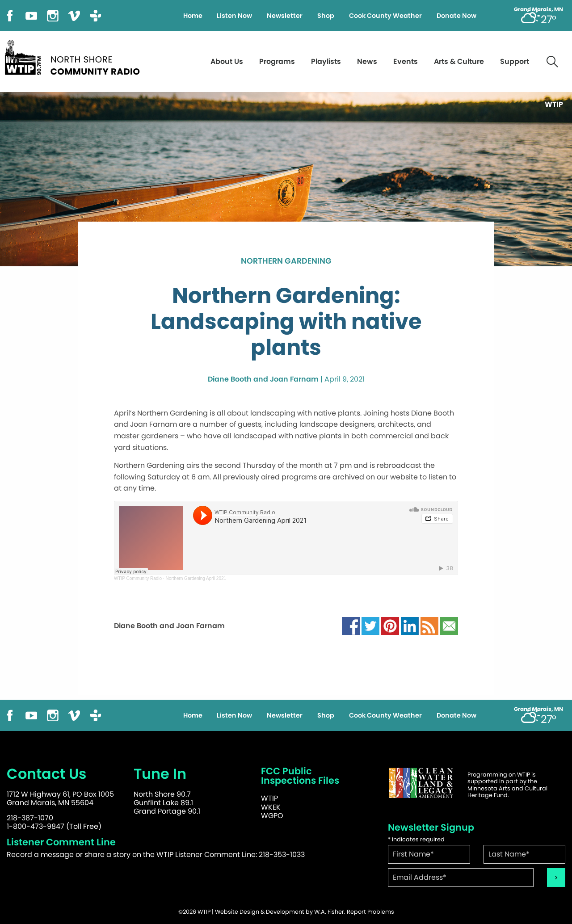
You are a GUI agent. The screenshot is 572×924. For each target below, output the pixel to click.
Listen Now (234, 16)
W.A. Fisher (329, 912)
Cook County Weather (385, 16)
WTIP (269, 798)
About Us (227, 61)
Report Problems (370, 912)
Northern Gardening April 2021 (196, 578)
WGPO (272, 816)
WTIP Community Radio (138, 578)
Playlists (326, 61)
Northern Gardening (286, 261)
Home (193, 16)
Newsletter (285, 16)
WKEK (271, 807)
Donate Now (456, 16)
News (367, 61)
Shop (326, 16)
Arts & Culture (459, 61)
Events (406, 61)
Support (515, 61)
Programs (277, 61)
